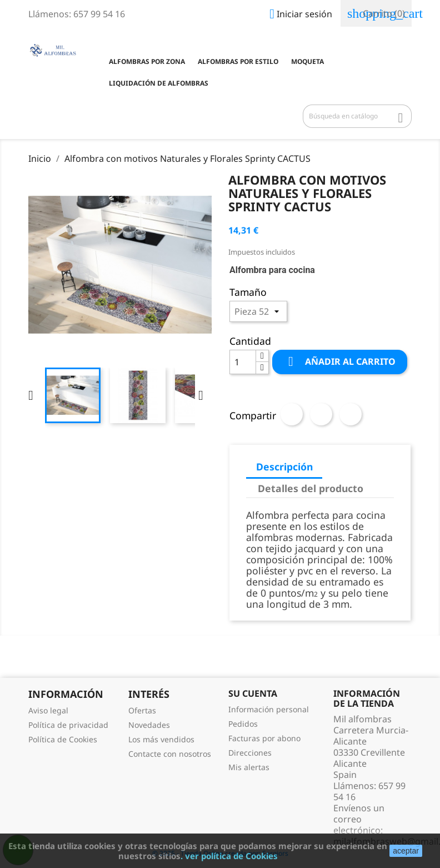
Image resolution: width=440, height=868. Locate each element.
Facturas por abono (264, 738)
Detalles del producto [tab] (311, 488)
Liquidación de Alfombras (159, 83)
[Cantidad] (243, 362)
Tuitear (321, 414)
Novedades (149, 725)
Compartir (292, 414)
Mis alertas (249, 767)
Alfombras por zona (147, 61)
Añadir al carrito (340, 362)
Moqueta (307, 61)
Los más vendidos (161, 739)
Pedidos (243, 724)
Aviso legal (48, 710)
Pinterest (351, 414)
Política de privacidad (68, 725)
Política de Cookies (63, 739)
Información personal (269, 709)
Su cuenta (253, 693)
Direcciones (250, 753)
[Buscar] (357, 116)
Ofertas (142, 710)
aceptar (406, 851)
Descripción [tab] (284, 467)
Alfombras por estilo (238, 61)
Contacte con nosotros (170, 754)
